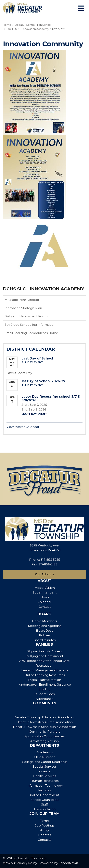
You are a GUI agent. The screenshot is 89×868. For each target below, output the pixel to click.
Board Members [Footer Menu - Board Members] (44, 621)
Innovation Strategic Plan (23, 308)
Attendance (45, 699)
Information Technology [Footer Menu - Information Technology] (45, 785)
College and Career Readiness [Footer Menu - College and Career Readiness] (45, 762)
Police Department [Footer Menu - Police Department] (44, 795)
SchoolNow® (69, 863)
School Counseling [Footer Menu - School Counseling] (45, 800)
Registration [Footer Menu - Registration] (44, 666)
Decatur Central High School (33, 25)
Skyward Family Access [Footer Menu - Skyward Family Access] (45, 651)
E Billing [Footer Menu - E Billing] (44, 689)
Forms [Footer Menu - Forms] (45, 821)
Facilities (44, 790)
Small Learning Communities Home (31, 333)
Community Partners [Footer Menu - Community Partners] (44, 732)
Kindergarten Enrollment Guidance (45, 684)
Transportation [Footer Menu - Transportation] (45, 809)
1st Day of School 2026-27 (43, 381)
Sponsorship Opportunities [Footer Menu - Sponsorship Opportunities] (44, 736)
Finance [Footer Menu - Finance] (45, 771)
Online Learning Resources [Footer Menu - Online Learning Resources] (45, 675)
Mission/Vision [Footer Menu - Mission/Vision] (45, 588)
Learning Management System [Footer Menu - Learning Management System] (44, 670)
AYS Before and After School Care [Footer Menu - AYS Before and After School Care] (44, 661)
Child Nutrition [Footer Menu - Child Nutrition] (45, 757)
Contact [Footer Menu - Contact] (45, 607)
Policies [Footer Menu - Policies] (45, 635)
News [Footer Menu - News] (45, 597)
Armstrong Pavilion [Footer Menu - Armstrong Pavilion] (44, 741)
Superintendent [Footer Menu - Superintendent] (45, 592)
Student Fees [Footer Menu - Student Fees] (44, 694)
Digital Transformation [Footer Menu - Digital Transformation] (45, 680)
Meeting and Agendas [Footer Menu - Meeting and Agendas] (44, 626)
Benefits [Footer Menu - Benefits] (44, 835)
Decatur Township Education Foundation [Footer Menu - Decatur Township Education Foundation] (44, 717)
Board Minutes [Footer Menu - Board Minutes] (44, 640)
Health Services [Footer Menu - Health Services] (44, 776)
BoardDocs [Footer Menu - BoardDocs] (44, 631)
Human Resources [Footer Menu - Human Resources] (44, 781)
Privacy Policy (27, 863)
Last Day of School (37, 358)
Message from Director (22, 300)
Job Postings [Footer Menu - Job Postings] (45, 825)
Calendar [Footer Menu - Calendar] (45, 602)
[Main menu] (81, 8)
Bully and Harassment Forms (26, 316)
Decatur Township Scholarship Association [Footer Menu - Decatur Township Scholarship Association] (44, 727)
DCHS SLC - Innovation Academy (28, 29)
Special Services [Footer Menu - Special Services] (45, 767)
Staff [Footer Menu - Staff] (44, 804)
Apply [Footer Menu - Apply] (45, 830)
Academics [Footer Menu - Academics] (44, 752)
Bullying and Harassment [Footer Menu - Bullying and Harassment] (44, 656)
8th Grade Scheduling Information (30, 325)
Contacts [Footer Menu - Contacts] (44, 840)
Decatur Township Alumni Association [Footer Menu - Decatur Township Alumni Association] (44, 722)
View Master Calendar (23, 427)
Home (7, 25)
